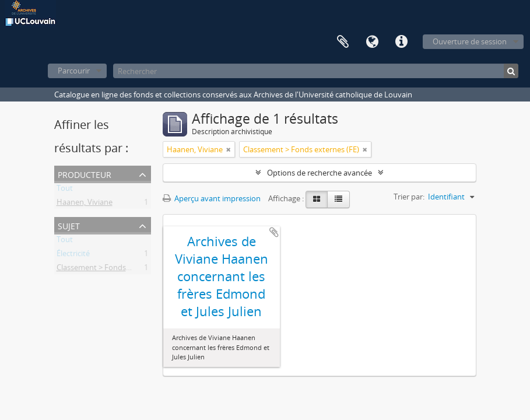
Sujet (69, 225)
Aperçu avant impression (212, 198)
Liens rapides (401, 42)
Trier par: (409, 197)
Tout (65, 190)
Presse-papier (343, 42)
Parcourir (74, 71)
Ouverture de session (470, 41)
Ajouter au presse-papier (274, 232)
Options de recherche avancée (320, 173)
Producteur (85, 174)
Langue (372, 42)
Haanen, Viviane (85, 204)
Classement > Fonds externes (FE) (115, 269)
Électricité (73, 256)
